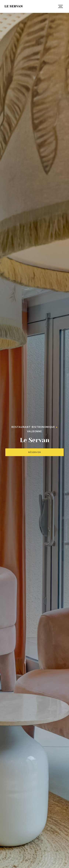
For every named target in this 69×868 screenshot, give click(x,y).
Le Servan (14, 6)
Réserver (35, 452)
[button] (61, 6)
